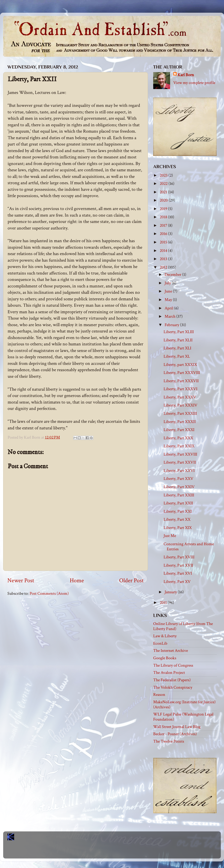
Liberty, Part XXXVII (181, 381)
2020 (164, 200)
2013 (164, 259)
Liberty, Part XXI (178, 511)
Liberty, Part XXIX (179, 446)
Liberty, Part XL (177, 356)
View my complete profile (194, 83)
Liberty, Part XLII (178, 340)
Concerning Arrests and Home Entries (189, 547)
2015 (164, 242)
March (170, 316)
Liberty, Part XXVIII (180, 454)
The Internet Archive (171, 651)
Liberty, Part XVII (178, 565)
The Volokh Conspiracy (173, 687)
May (169, 300)
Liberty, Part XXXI (179, 430)
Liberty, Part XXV (178, 479)
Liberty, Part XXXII (180, 422)
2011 (164, 603)
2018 (164, 217)
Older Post (131, 581)
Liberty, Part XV (177, 582)
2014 (164, 251)
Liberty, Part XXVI (179, 471)
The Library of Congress (173, 665)
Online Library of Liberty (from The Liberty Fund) (183, 626)
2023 (164, 175)
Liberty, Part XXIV (179, 487)
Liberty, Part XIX (178, 528)
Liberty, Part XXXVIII (182, 373)
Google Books (165, 658)
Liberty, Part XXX (178, 438)
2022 (164, 184)
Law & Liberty (165, 636)
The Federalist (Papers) (172, 680)
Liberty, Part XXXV (180, 397)
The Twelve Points (169, 741)
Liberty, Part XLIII (179, 332)
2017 (164, 225)
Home (77, 581)
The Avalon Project (169, 673)
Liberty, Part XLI (177, 348)
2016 (164, 234)
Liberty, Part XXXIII (180, 413)
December (173, 275)
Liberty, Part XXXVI (180, 389)
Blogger (121, 851)
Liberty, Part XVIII (179, 557)
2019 (164, 209)
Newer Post (21, 581)
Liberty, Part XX (177, 519)
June (169, 291)
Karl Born (186, 75)
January (171, 592)
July (168, 283)
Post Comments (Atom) (49, 593)
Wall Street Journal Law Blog (177, 727)
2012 (164, 267)
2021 (164, 192)
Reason (159, 695)
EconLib (160, 643)
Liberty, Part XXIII (179, 495)
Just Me (170, 536)
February (172, 325)
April (169, 308)
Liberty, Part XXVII (180, 462)
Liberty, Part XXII (178, 503)
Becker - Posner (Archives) (175, 734)
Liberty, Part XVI (178, 573)
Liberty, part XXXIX (180, 365)
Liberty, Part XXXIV (180, 405)
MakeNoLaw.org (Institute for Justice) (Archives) (184, 705)
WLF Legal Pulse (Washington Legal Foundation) (183, 717)
